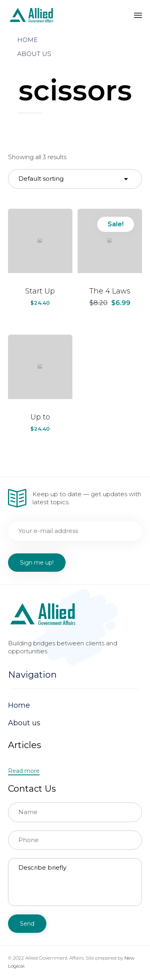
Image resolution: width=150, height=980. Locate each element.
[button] (24, 771)
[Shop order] (75, 179)
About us (24, 723)
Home (19, 705)
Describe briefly (75, 882)
